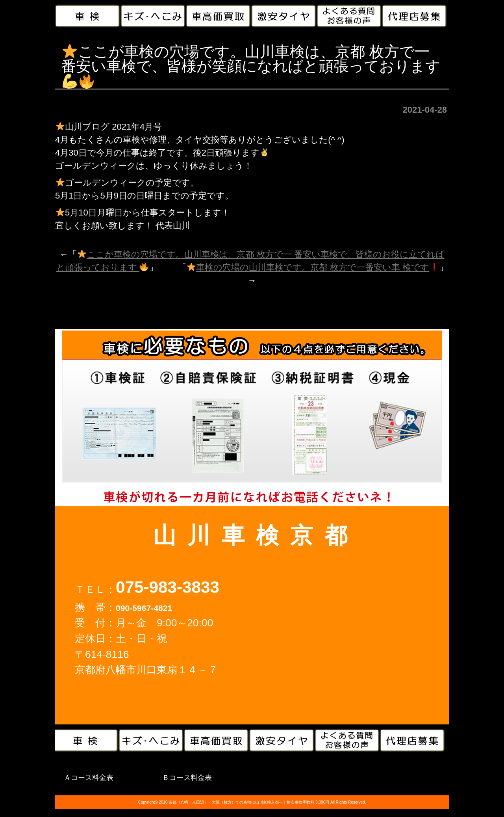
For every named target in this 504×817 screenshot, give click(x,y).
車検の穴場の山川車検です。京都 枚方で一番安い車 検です (313, 267)
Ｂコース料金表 (187, 778)
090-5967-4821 (144, 608)
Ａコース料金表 (89, 778)
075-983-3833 (168, 587)
